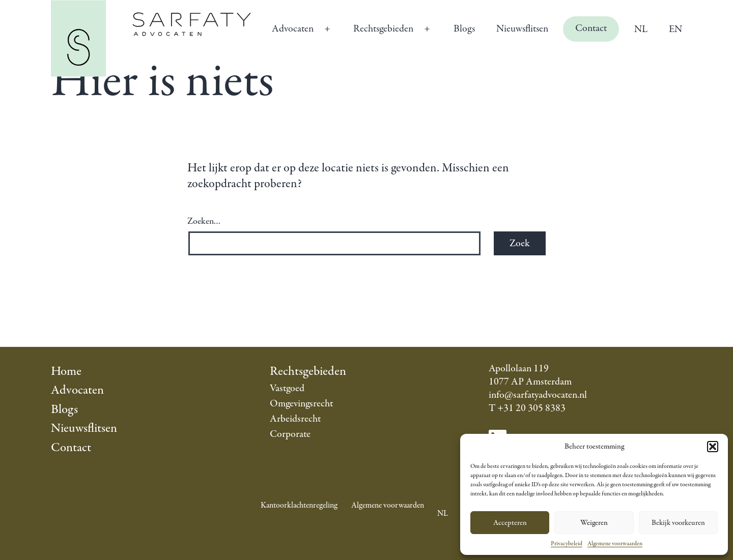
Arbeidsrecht (295, 419)
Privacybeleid (567, 544)
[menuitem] (640, 29)
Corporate (290, 434)
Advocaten (293, 29)
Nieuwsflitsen (522, 29)
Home (66, 372)
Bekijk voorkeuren (678, 523)
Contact (591, 28)
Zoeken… (204, 222)
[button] (713, 447)
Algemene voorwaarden (615, 544)
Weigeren (594, 523)
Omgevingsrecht (301, 404)
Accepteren (510, 523)
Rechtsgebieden (383, 29)
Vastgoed (287, 388)
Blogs (464, 29)
